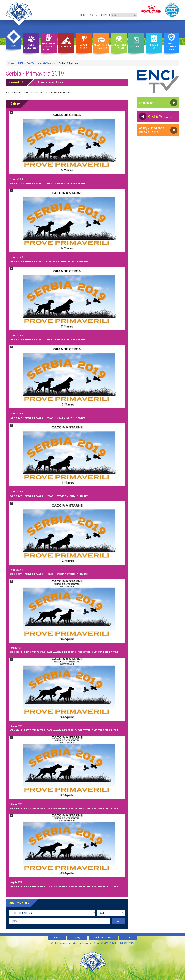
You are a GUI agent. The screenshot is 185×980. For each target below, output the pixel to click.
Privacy (57, 937)
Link (106, 15)
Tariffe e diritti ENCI (103, 937)
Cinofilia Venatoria (47, 63)
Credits (128, 937)
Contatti (95, 15)
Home (83, 15)
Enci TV (31, 63)
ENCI (21, 63)
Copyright (77, 937)
